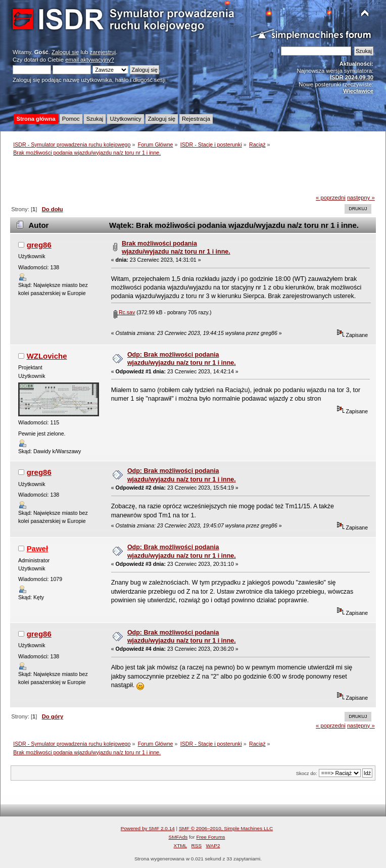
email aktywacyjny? (90, 60)
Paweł (37, 548)
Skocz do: (307, 773)
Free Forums (210, 837)
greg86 (39, 245)
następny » (361, 198)
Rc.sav (124, 312)
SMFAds (178, 837)
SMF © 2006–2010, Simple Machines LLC (226, 828)
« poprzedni (331, 198)
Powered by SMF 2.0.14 (148, 828)
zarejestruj (103, 52)
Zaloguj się (65, 52)
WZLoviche (47, 356)
